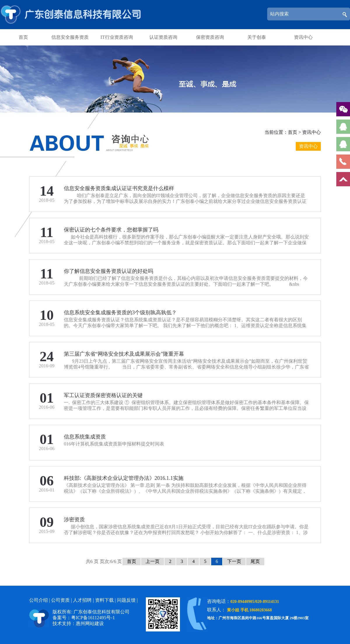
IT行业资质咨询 (117, 37)
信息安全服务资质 (70, 37)
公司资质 (60, 600)
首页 (23, 37)
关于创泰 (257, 37)
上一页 (153, 561)
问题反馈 (126, 600)
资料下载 (104, 600)
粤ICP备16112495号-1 (93, 618)
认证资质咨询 (163, 37)
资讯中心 (303, 37)
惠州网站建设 (90, 623)
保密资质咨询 (210, 37)
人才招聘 (82, 600)
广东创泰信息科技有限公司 (72, 15)
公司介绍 (38, 600)
